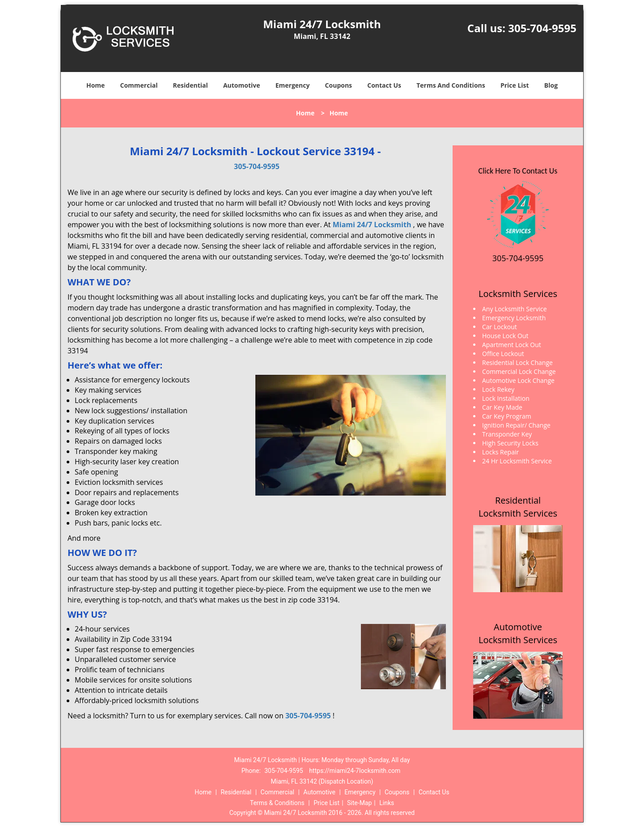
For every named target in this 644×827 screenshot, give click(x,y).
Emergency (293, 85)
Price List (515, 85)
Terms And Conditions (451, 85)
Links (387, 803)
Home (95, 85)
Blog (551, 85)
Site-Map (359, 803)
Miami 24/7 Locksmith (372, 225)
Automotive (242, 85)
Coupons (339, 85)
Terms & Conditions (277, 803)
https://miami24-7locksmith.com (355, 771)
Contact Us (384, 85)
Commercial (139, 85)
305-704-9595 (542, 28)
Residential (191, 85)
